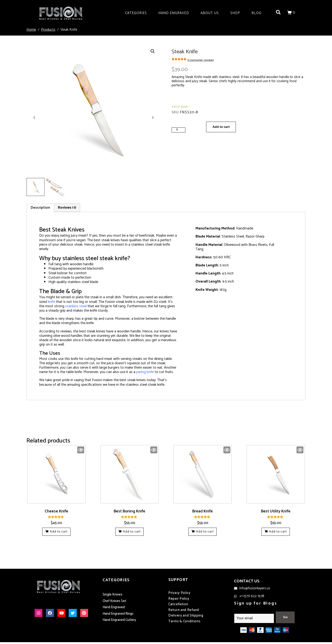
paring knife (145, 372)
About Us (210, 13)
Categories (136, 13)
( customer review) (201, 60)
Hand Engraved (174, 13)
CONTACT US (247, 581)
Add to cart (222, 127)
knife (52, 302)
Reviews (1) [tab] (67, 208)
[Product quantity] (178, 130)
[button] (153, 51)
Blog (256, 13)
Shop (235, 13)
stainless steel (76, 306)
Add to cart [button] (59, 532)
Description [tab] (40, 208)
